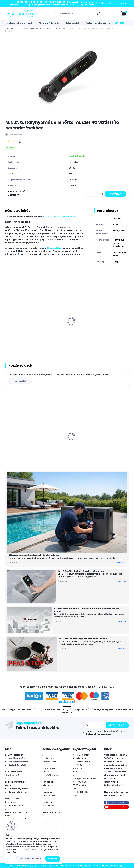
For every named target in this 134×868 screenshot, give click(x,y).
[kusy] (92, 194)
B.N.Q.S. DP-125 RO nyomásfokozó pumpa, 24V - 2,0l (65, 440)
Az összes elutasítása (30, 859)
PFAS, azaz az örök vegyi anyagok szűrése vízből (83, 639)
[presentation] (7, 319)
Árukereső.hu (67, 706)
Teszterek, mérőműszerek (31, 29)
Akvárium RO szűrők (49, 23)
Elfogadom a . (106, 733)
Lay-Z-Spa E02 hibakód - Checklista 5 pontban (81, 571)
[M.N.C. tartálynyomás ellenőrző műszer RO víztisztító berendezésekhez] (67, 77)
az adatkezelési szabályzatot (111, 731)
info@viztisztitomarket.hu (87, 779)
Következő (120, 23)
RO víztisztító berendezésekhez (59, 217)
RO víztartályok (55, 248)
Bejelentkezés (105, 3)
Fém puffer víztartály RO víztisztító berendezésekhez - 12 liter (25, 324)
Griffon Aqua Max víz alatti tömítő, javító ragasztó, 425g (25, 439)
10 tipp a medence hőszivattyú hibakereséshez (33, 555)
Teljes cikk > (121, 563)
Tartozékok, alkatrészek (98, 23)
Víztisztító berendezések (20, 23)
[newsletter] (117, 725)
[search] (98, 15)
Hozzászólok (20, 381)
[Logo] (21, 14)
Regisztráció (121, 3)
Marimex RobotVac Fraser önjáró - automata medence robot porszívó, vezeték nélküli (108, 439)
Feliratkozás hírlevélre (38, 727)
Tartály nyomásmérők (56, 29)
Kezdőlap (11, 29)
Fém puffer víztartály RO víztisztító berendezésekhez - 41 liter (109, 324)
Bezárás (53, 859)
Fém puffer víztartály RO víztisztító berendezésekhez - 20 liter (67, 324)
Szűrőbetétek (72, 23)
